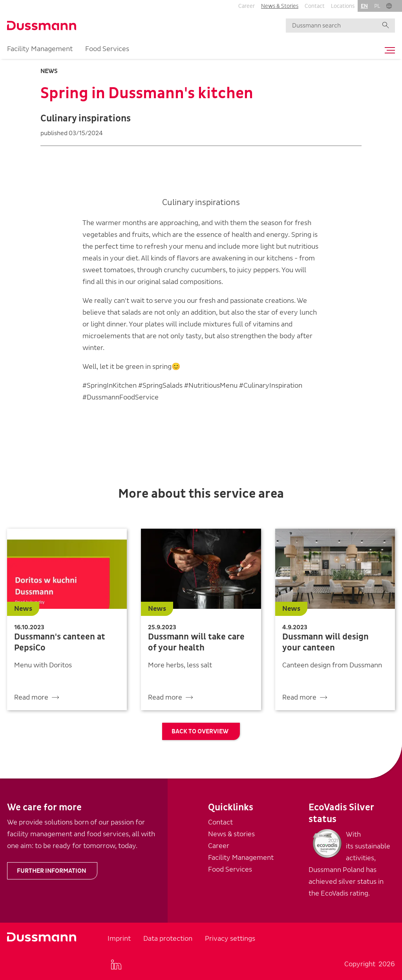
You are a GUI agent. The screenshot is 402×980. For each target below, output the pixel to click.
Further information (51, 871)
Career (247, 6)
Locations (343, 6)
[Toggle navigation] (388, 50)
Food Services (107, 49)
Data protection (168, 939)
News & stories (231, 834)
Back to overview (200, 731)
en (364, 6)
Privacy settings (230, 939)
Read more (31, 697)
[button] (389, 6)
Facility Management (40, 49)
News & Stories (280, 6)
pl (377, 6)
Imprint (119, 939)
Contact (315, 6)
